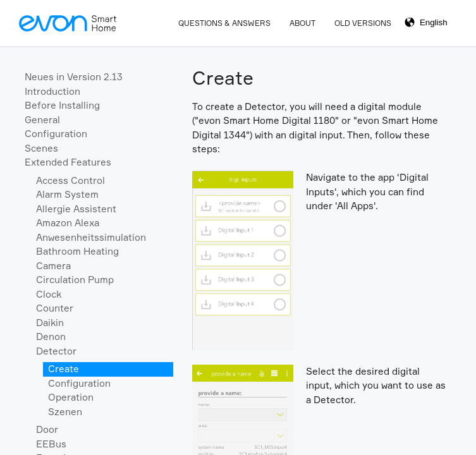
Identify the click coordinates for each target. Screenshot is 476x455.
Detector (56, 351)
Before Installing (62, 105)
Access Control (70, 180)
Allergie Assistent (76, 209)
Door (47, 429)
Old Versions (363, 23)
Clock (49, 294)
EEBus (51, 444)
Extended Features (68, 162)
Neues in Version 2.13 (74, 77)
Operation (71, 397)
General (42, 120)
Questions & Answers (224, 23)
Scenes (41, 148)
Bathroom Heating (77, 251)
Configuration (56, 134)
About (302, 23)
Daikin (50, 323)
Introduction (52, 91)
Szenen (65, 412)
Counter (55, 308)
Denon (51, 337)
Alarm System (67, 194)
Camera (53, 266)
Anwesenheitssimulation (91, 237)
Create (64, 369)
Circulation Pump (75, 280)
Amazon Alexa (68, 223)
